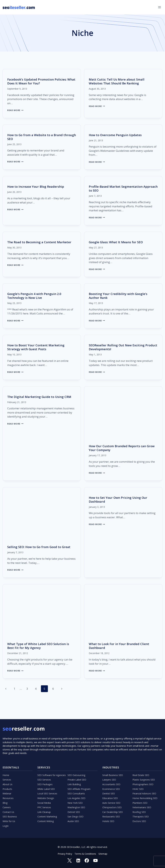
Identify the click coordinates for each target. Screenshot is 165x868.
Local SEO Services (48, 792)
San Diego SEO (76, 816)
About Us (8, 782)
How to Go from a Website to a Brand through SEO (37, 137)
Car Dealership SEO (113, 811)
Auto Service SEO (112, 801)
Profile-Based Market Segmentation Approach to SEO (117, 188)
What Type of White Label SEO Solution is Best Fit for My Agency (40, 646)
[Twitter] (69, 860)
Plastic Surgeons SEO (144, 777)
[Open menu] (159, 7)
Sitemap (104, 854)
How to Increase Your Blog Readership (37, 186)
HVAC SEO (138, 787)
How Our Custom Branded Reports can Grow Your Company (119, 448)
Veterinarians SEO (142, 806)
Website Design (46, 797)
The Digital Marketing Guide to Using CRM (41, 397)
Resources (9, 797)
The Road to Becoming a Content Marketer (41, 242)
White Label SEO (47, 787)
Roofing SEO (139, 811)
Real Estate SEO (142, 772)
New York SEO (76, 801)
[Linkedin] (78, 860)
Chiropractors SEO (113, 806)
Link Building (74, 782)
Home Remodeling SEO (146, 797)
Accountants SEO (112, 782)
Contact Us (9, 811)
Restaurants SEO (112, 816)
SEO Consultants (77, 792)
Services (7, 777)
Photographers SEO (144, 782)
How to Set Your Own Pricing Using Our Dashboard (120, 499)
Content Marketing (48, 816)
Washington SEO (77, 806)
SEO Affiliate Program (80, 787)
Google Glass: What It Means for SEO (118, 242)
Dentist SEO (109, 792)
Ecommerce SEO (112, 787)
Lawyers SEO (110, 777)
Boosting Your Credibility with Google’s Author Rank (120, 296)
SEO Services (45, 777)
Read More (16, 110)
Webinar (7, 792)
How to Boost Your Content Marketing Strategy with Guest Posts (37, 347)
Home (6, 772)
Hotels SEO (109, 821)
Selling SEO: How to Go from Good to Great (41, 547)
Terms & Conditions (86, 854)
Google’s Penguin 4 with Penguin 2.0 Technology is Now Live (35, 296)
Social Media (44, 801)
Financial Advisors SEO (145, 792)
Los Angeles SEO (77, 797)
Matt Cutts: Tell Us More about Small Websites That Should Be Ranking (118, 81)
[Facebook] (87, 860)
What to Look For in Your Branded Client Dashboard (121, 646)
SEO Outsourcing (77, 772)
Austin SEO (74, 821)
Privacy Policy (65, 854)
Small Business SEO (113, 772)
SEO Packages (45, 782)
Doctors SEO (140, 821)
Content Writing (46, 821)
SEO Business (10, 816)
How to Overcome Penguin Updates (117, 135)
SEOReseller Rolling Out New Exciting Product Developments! (118, 347)
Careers (7, 806)
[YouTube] (96, 860)
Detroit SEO (74, 811)
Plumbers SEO (140, 801)
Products (8, 787)
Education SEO (110, 797)
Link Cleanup (44, 811)
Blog (5, 801)
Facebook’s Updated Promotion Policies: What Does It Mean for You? (39, 81)
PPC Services (45, 806)
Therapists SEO (141, 816)
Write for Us (9, 821)
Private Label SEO (78, 777)
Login (6, 826)
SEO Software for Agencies (52, 772)
